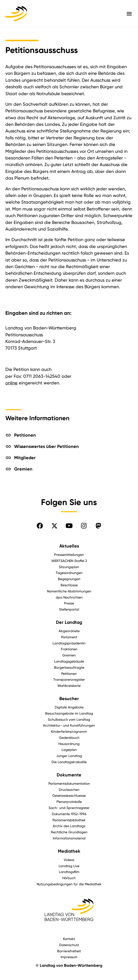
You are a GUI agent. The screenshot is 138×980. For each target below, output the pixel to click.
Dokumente (69, 775)
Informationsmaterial (69, 838)
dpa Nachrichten (69, 597)
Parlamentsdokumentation (69, 783)
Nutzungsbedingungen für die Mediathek (69, 884)
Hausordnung (69, 744)
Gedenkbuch (69, 738)
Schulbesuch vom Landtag (69, 719)
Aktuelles (69, 546)
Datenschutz (69, 945)
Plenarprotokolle (69, 802)
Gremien (69, 655)
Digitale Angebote (69, 707)
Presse (69, 603)
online (11, 383)
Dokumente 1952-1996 (69, 814)
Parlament (69, 637)
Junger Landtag (69, 756)
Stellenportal (69, 609)
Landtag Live (69, 866)
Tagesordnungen (69, 573)
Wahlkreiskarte (69, 686)
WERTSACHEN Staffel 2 (69, 561)
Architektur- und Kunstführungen (69, 725)
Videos (69, 860)
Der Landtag (69, 622)
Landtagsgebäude (69, 661)
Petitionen (69, 673)
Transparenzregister (69, 679)
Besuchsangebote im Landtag (69, 713)
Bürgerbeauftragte (69, 667)
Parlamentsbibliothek (69, 820)
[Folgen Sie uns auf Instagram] (84, 526)
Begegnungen (69, 579)
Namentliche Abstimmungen (69, 591)
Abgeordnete (69, 631)
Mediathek (69, 851)
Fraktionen (69, 649)
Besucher (69, 699)
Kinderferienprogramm (69, 731)
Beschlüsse (69, 585)
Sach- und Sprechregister (69, 808)
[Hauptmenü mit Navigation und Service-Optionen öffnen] (129, 14)
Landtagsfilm (69, 872)
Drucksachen (69, 790)
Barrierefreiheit (69, 951)
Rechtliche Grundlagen (69, 832)
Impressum (69, 957)
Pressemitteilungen (69, 555)
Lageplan (69, 750)
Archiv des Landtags (69, 826)
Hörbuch (69, 878)
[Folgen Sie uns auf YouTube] (69, 526)
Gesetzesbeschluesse (69, 795)
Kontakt (69, 939)
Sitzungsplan (69, 567)
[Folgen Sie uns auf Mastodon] (98, 526)
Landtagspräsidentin (69, 643)
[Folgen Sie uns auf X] (54, 526)
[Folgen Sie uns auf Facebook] (40, 526)
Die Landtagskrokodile (69, 762)
